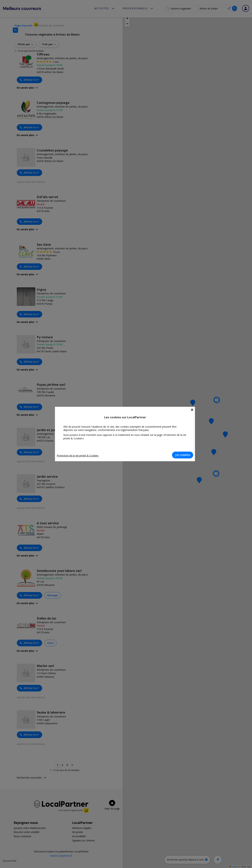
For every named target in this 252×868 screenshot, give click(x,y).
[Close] (193, 410)
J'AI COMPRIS (184, 455)
